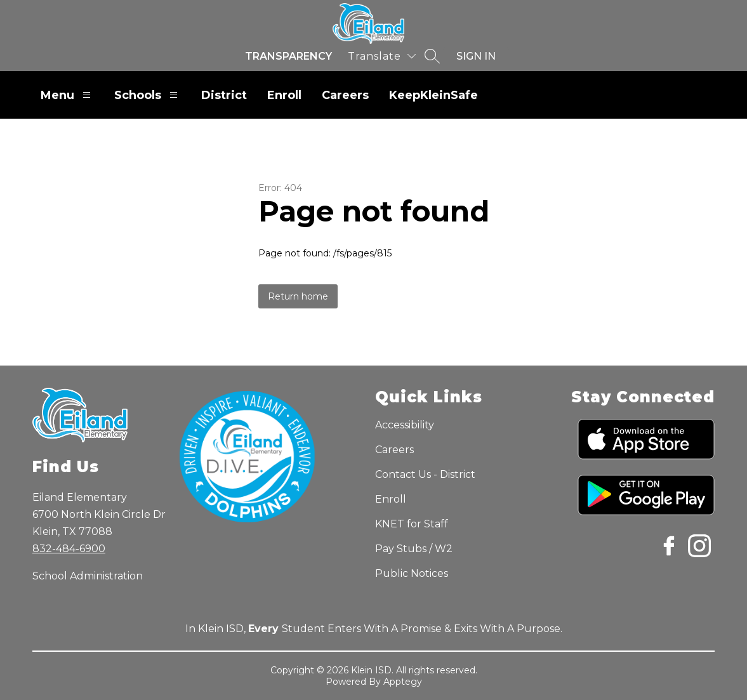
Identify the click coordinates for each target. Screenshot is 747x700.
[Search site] (432, 56)
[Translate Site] (382, 56)
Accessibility (405, 425)
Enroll (284, 95)
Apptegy (403, 682)
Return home (298, 296)
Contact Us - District (425, 474)
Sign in (476, 56)
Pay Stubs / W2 (414, 549)
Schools (148, 95)
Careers (345, 95)
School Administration (88, 576)
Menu (67, 95)
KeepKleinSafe (433, 95)
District (224, 95)
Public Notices (412, 573)
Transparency (288, 56)
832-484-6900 (69, 549)
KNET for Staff (412, 524)
